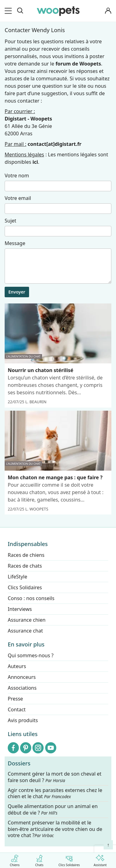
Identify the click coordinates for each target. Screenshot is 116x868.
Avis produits (23, 720)
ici (35, 162)
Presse (15, 699)
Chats (39, 860)
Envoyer (17, 292)
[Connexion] (108, 11)
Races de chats (25, 566)
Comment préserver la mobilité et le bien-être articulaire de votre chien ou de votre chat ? (55, 829)
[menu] (9, 11)
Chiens (15, 860)
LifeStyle (17, 577)
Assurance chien (27, 620)
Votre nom (17, 176)
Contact (17, 709)
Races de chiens (26, 555)
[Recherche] (20, 11)
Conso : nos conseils (31, 598)
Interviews (20, 609)
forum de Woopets (78, 64)
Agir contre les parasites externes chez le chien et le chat (55, 794)
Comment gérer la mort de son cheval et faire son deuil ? (55, 777)
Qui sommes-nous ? (31, 655)
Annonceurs (22, 677)
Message (15, 243)
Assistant (100, 860)
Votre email (18, 198)
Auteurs (17, 666)
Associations (22, 688)
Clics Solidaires (69, 860)
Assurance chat (25, 631)
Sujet (11, 221)
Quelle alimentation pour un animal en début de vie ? (53, 810)
